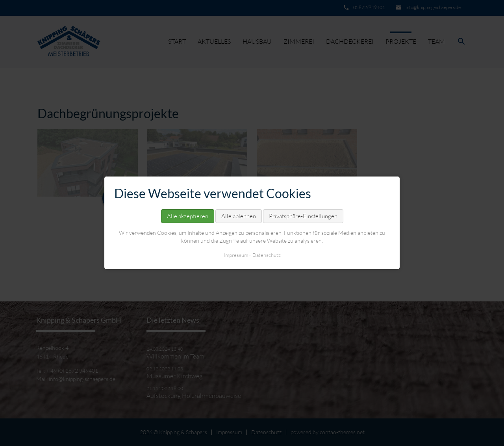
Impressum (236, 255)
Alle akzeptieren (188, 216)
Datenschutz (267, 255)
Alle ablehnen (239, 216)
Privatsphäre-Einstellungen (303, 216)
